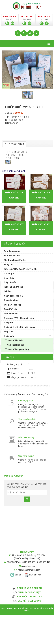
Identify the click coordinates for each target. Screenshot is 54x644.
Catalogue (8, 303)
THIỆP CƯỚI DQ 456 (14, 222)
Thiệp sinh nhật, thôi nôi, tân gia (19, 356)
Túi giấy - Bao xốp (12, 334)
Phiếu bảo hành (11, 330)
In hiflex (7, 321)
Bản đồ (18, 604)
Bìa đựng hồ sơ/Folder (14, 290)
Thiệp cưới (8, 365)
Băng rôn (8, 294)
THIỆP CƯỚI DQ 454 (41, 222)
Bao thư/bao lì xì (11, 285)
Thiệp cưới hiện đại (15, 374)
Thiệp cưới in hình (14, 370)
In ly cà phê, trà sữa (13, 316)
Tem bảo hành (10, 343)
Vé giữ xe (8, 361)
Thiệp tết (8, 352)
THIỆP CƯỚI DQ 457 (14, 254)
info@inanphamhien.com (29, 599)
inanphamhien (28, 595)
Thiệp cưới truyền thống (17, 379)
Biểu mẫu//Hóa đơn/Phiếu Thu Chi (20, 298)
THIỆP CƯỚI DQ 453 (41, 254)
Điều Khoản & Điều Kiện (27, 618)
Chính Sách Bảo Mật (27, 622)
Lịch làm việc (35, 604)
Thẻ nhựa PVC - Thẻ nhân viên (18, 348)
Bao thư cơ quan (11, 281)
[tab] (14, 144)
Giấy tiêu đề (9, 312)
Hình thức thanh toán (27, 626)
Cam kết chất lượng (27, 630)
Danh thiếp (9, 307)
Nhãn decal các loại (13, 325)
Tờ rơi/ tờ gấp (10, 339)
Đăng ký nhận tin (14, 505)
